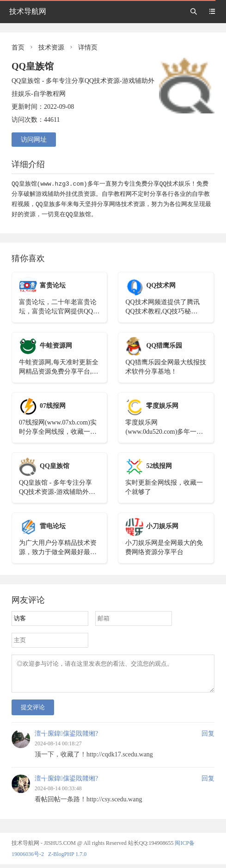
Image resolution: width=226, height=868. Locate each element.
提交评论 (33, 711)
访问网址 (34, 140)
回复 (208, 737)
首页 (18, 47)
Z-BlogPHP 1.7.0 (67, 858)
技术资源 (51, 47)
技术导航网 (28, 11)
